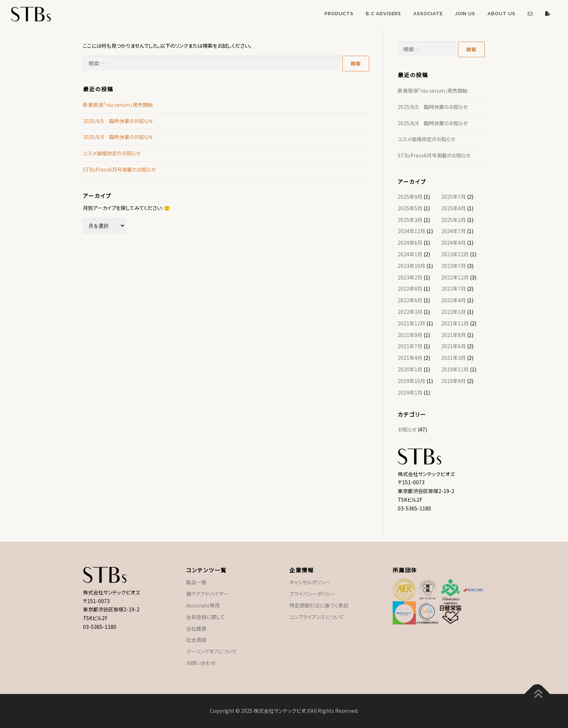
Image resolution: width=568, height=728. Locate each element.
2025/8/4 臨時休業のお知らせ (118, 137)
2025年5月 (410, 208)
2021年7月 (410, 346)
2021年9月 (410, 335)
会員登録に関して (206, 617)
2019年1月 (410, 392)
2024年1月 (410, 254)
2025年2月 (454, 220)
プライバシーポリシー (313, 594)
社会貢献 (196, 640)
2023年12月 (455, 254)
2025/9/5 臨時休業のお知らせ (118, 121)
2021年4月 (410, 358)
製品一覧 (196, 582)
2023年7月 (454, 266)
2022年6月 (410, 300)
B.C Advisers (383, 14)
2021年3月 (454, 358)
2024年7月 (454, 231)
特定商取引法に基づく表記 (319, 605)
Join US (465, 14)
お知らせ (407, 429)
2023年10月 (412, 266)
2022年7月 (454, 289)
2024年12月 (412, 231)
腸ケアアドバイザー (207, 594)
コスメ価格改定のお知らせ (112, 153)
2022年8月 (410, 289)
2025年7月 (454, 197)
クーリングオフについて (212, 651)
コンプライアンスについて (317, 617)
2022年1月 (454, 312)
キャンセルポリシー (310, 582)
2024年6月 (410, 243)
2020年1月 (410, 369)
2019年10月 (412, 381)
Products (339, 14)
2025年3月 (410, 220)
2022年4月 (454, 300)
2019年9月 (454, 381)
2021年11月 (455, 323)
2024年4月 (454, 243)
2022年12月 (455, 277)
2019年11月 (455, 369)
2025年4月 (454, 208)
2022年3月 (410, 312)
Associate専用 (203, 605)
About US (502, 14)
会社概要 (196, 628)
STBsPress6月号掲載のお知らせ (119, 169)
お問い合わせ (201, 663)
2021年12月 (412, 323)
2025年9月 (410, 197)
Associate (428, 14)
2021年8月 (454, 335)
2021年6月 (454, 346)
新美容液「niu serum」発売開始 (118, 105)
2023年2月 (410, 277)
